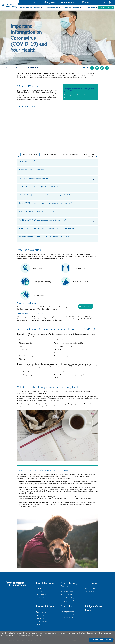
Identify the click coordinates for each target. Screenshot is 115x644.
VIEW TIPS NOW (86, 306)
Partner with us (70, 3)
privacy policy (38, 635)
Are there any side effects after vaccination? (58, 212)
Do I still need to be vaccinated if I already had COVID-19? (58, 238)
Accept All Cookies (102, 640)
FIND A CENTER (106, 8)
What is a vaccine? (58, 162)
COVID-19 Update (33, 68)
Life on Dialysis (72, 8)
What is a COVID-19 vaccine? (58, 170)
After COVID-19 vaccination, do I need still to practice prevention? (58, 229)
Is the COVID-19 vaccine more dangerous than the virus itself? (58, 204)
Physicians (51, 3)
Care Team (34, 3)
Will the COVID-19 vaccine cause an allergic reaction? (58, 221)
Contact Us (90, 3)
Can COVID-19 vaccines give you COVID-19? (58, 187)
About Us (91, 8)
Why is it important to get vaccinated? (58, 179)
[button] (96, 156)
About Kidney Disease (30, 8)
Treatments (52, 8)
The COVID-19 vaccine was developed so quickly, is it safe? (58, 196)
